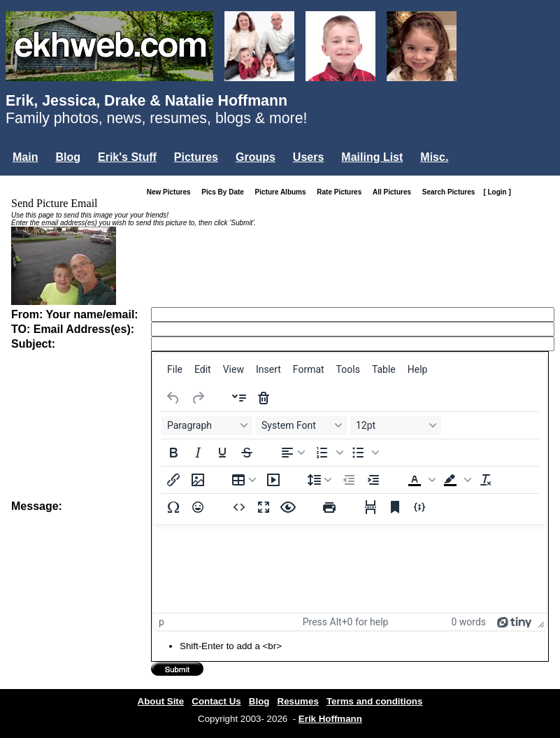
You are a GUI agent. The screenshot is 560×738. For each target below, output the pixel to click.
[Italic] (198, 453)
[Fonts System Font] (301, 425)
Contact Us (216, 701)
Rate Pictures (342, 192)
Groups (256, 157)
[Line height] (320, 480)
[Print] (329, 507)
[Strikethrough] (247, 453)
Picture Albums (283, 192)
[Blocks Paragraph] (207, 425)
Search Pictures (452, 192)
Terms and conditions (375, 701)
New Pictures (172, 192)
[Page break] (371, 507)
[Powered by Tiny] (515, 622)
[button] (328, 453)
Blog (68, 157)
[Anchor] (395, 507)
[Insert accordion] (239, 398)
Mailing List (372, 157)
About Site (161, 701)
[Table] (244, 480)
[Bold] (173, 453)
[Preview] (288, 507)
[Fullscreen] (264, 507)
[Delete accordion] (264, 398)
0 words (468, 622)
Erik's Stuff (127, 157)
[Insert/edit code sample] (419, 507)
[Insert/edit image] (198, 480)
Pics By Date (225, 192)
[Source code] (239, 507)
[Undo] (173, 398)
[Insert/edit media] (273, 480)
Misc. (434, 157)
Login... (35, 181)
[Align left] (293, 453)
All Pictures (395, 192)
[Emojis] (198, 507)
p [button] (161, 622)
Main (25, 157)
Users (308, 157)
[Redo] (198, 398)
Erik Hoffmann (330, 719)
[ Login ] (497, 192)
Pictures (196, 157)
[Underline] (222, 453)
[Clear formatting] (486, 480)
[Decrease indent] (349, 480)
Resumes (298, 701)
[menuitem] (175, 369)
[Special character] (173, 507)
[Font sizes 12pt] (396, 425)
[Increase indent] (373, 480)
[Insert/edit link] (173, 480)
